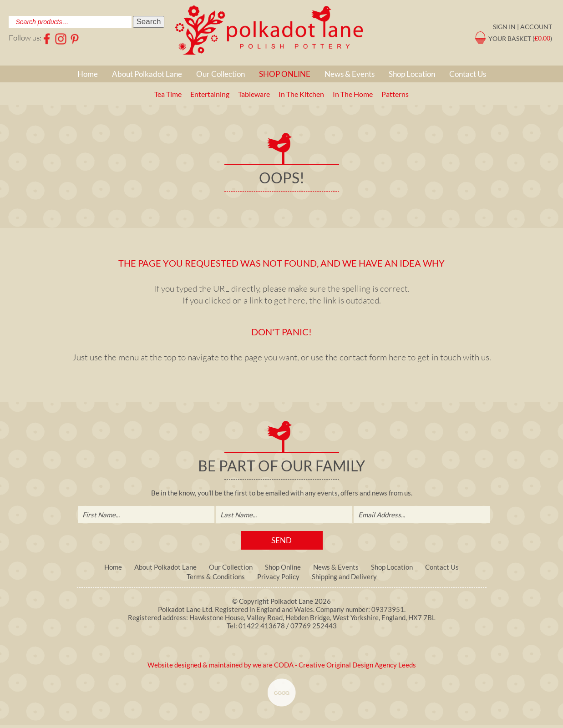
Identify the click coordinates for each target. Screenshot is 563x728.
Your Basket (510, 38)
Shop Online (285, 74)
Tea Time (168, 94)
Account (536, 27)
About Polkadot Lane (147, 74)
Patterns (395, 94)
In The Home (353, 94)
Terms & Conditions (216, 577)
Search (149, 22)
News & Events (350, 74)
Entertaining (210, 94)
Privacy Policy (278, 577)
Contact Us (468, 74)
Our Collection (221, 74)
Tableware (254, 94)
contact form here (373, 357)
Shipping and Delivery (344, 577)
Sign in (504, 27)
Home (88, 74)
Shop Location (412, 74)
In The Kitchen (301, 94)
